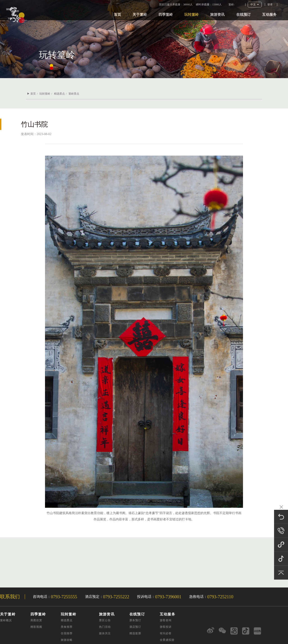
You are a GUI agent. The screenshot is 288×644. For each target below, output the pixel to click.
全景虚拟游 (167, 640)
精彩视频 (36, 627)
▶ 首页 (31, 94)
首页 (117, 15)
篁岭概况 (6, 620)
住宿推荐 (67, 633)
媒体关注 (105, 633)
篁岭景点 (74, 94)
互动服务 (269, 15)
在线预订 (243, 15)
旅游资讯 (217, 15)
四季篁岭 (166, 15)
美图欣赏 (36, 620)
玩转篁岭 (191, 15)
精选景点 (59, 94)
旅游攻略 (67, 640)
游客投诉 (166, 627)
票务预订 (135, 620)
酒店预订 (135, 627)
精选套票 (135, 633)
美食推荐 (67, 627)
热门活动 (105, 627)
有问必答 (166, 633)
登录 (270, 5)
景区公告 (105, 620)
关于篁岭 (140, 15)
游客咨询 (166, 620)
